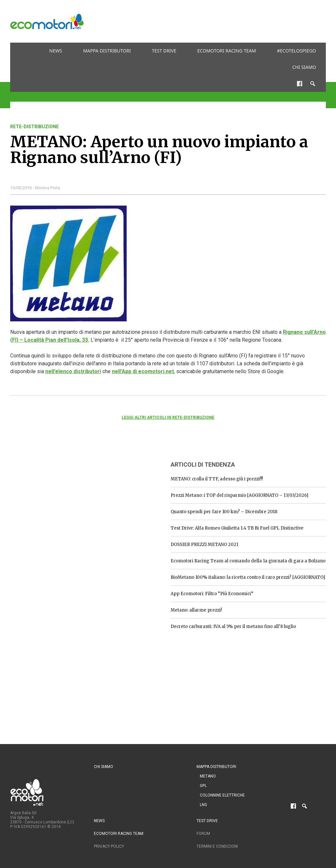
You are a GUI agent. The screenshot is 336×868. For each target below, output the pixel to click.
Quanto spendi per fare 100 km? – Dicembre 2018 (224, 512)
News (56, 51)
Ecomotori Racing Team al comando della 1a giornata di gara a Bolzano (248, 561)
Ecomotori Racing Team (227, 51)
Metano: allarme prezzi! (196, 610)
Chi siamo (304, 67)
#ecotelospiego (296, 51)
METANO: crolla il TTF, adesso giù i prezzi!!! (217, 479)
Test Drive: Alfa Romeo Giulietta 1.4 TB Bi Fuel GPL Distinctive (237, 528)
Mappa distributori (107, 51)
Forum (203, 834)
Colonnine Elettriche (222, 795)
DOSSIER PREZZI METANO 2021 (204, 545)
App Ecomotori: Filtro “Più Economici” (212, 594)
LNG (203, 805)
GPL (203, 786)
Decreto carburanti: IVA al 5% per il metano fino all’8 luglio (233, 626)
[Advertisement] (206, 21)
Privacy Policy (109, 846)
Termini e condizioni (217, 846)
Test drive (164, 51)
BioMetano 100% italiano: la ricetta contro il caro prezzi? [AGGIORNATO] (248, 577)
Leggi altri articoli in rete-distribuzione (168, 417)
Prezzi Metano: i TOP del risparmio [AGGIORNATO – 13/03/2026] (240, 495)
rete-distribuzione (34, 127)
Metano (208, 776)
